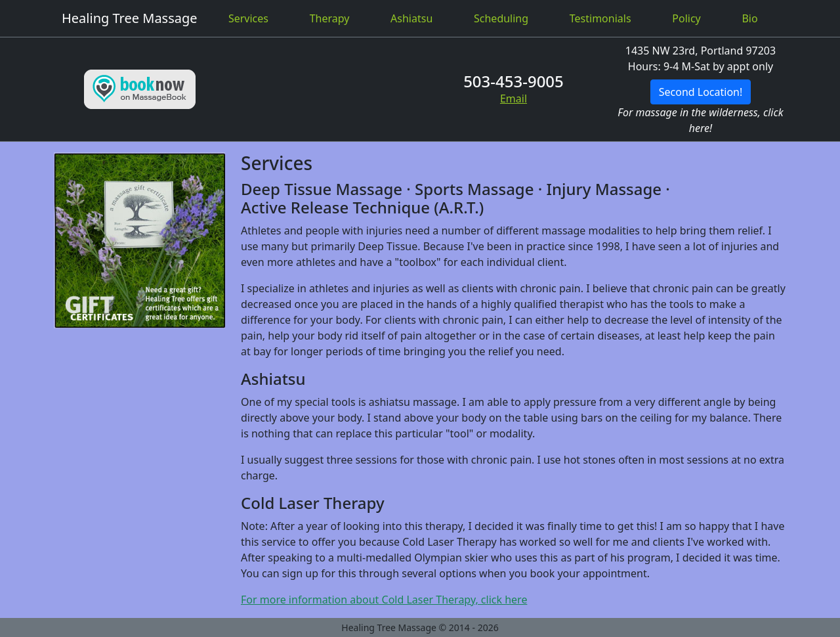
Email (514, 99)
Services (248, 18)
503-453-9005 (514, 81)
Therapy (330, 18)
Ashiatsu (411, 18)
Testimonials (600, 18)
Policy (686, 18)
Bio (749, 18)
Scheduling (501, 18)
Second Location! (701, 92)
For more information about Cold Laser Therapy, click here (384, 600)
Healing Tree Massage (130, 18)
